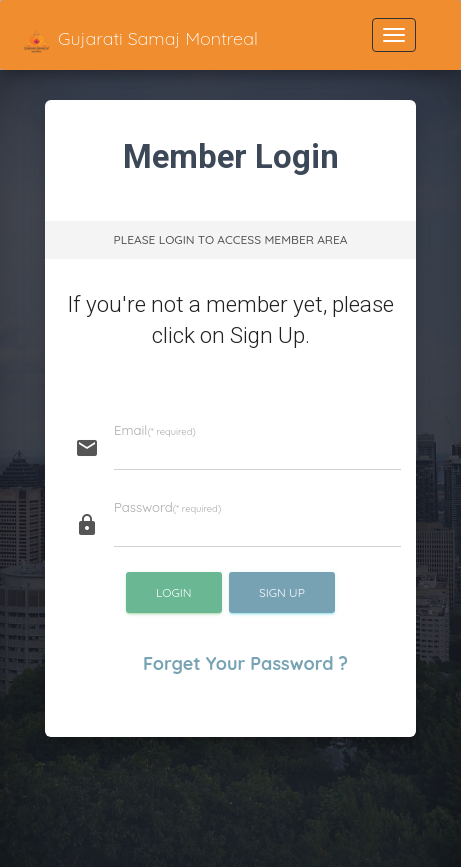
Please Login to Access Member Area (230, 239)
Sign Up (282, 592)
